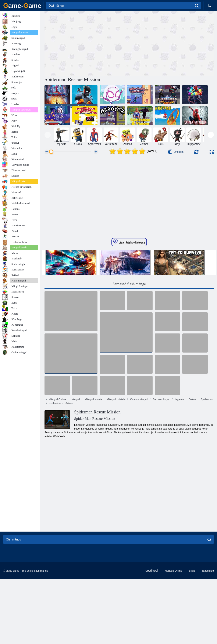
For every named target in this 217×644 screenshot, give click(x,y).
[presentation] (48, 135)
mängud (75, 464)
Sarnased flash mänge (129, 349)
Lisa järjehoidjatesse (129, 307)
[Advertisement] (87, 43)
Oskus (192, 464)
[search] (197, 6)
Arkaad (69, 468)
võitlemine (55, 468)
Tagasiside (208, 636)
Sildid (192, 636)
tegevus (179, 464)
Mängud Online (57, 464)
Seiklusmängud (161, 464)
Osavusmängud (139, 464)
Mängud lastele (93, 464)
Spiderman (207, 464)
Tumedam (176, 152)
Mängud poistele (116, 464)
